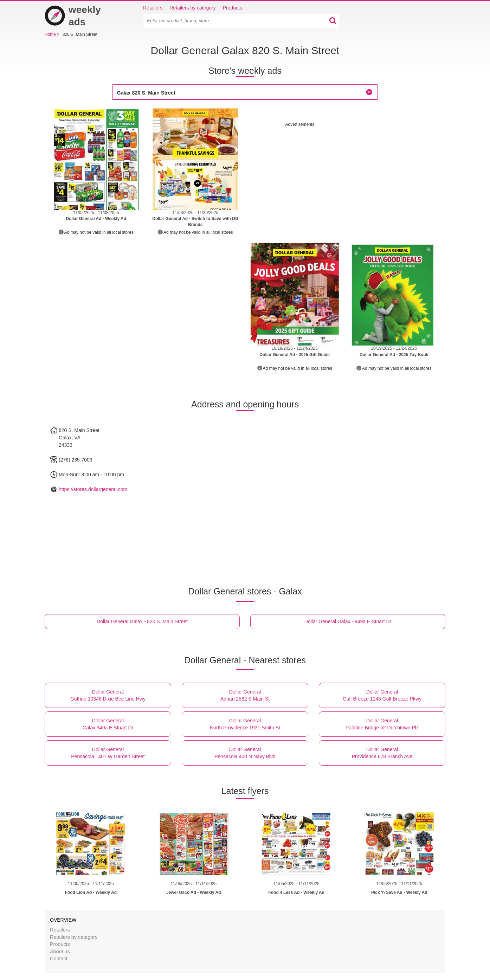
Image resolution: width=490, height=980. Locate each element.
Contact (59, 959)
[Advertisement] (344, 177)
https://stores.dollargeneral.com (93, 489)
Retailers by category (193, 8)
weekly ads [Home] (73, 16)
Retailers (153, 8)
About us (60, 952)
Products (233, 8)
